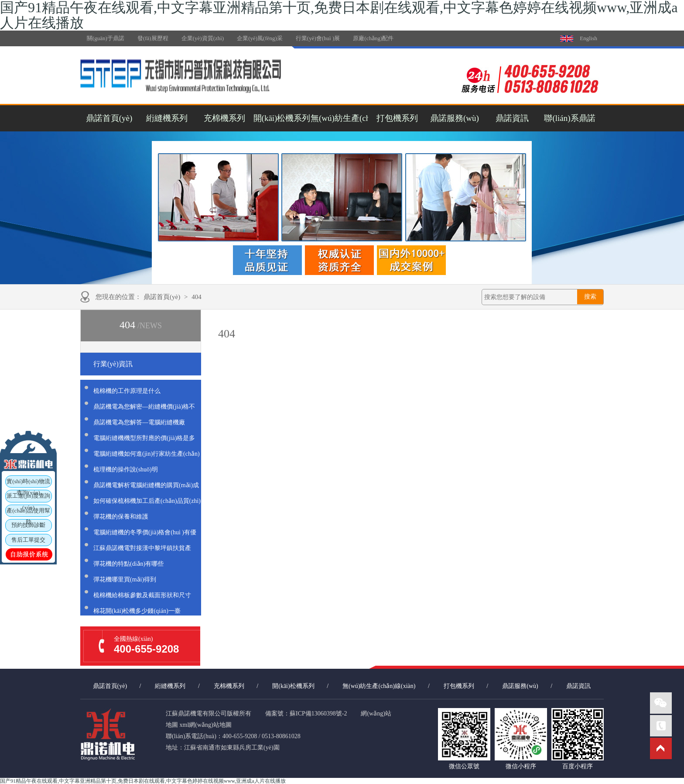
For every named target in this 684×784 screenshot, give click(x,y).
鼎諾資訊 (512, 118)
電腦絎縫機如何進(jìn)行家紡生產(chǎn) (147, 454)
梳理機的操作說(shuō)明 (126, 469)
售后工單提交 (28, 540)
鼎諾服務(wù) (455, 118)
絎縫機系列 (167, 118)
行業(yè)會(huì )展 (318, 38)
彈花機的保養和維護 (121, 517)
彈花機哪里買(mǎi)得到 (125, 579)
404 (197, 297)
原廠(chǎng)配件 (373, 38)
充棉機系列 (224, 118)
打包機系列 (397, 118)
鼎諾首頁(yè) (109, 118)
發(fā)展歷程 (153, 38)
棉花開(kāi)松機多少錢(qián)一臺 (137, 611)
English (588, 38)
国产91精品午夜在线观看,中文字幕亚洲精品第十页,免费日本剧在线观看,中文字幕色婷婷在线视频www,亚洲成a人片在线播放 (143, 781)
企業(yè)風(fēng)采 (260, 38)
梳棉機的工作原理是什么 (127, 391)
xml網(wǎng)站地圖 (206, 725)
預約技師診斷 (28, 525)
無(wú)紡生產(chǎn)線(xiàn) (339, 118)
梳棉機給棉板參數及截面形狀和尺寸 (142, 595)
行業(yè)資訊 (113, 364)
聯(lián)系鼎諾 (569, 118)
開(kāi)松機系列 (282, 118)
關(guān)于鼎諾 (106, 38)
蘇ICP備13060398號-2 (318, 714)
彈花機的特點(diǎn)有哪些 (128, 564)
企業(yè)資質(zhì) (203, 38)
